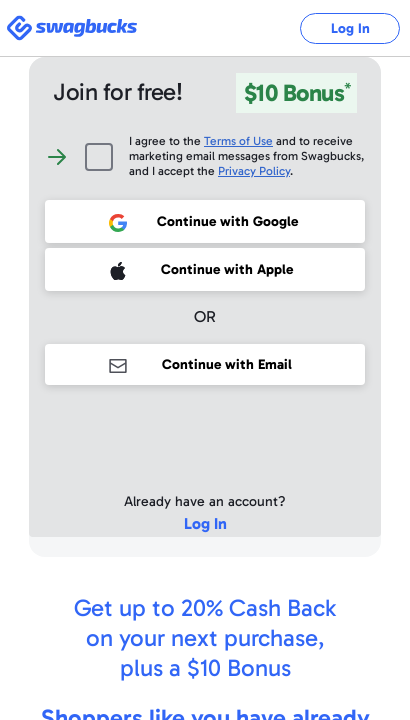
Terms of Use (238, 141)
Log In (350, 28)
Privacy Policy (254, 171)
